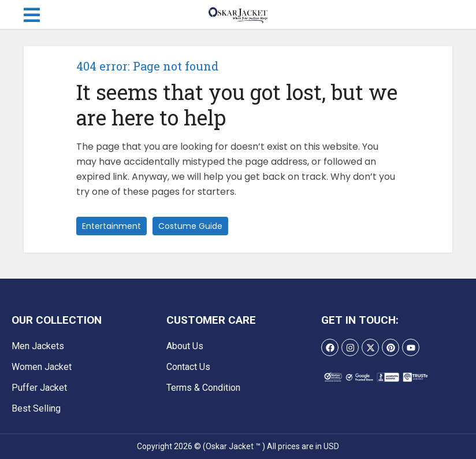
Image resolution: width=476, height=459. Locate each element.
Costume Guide (190, 226)
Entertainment (111, 226)
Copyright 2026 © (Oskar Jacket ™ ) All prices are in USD (238, 446)
